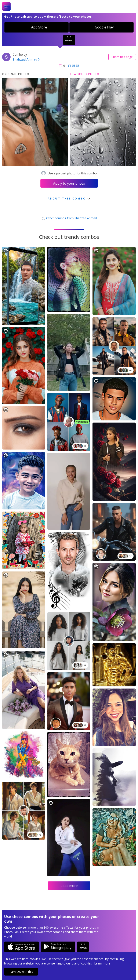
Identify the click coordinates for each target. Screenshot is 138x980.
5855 (74, 66)
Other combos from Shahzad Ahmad (69, 218)
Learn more (102, 963)
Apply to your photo (69, 183)
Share (122, 57)
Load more (69, 886)
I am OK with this (21, 972)
